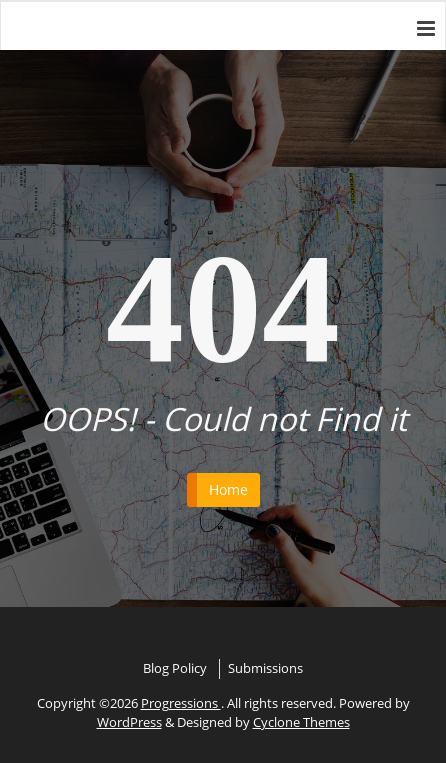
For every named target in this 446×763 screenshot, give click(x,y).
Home (228, 489)
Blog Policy (175, 668)
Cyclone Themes (301, 722)
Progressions (181, 703)
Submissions (265, 668)
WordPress (129, 722)
